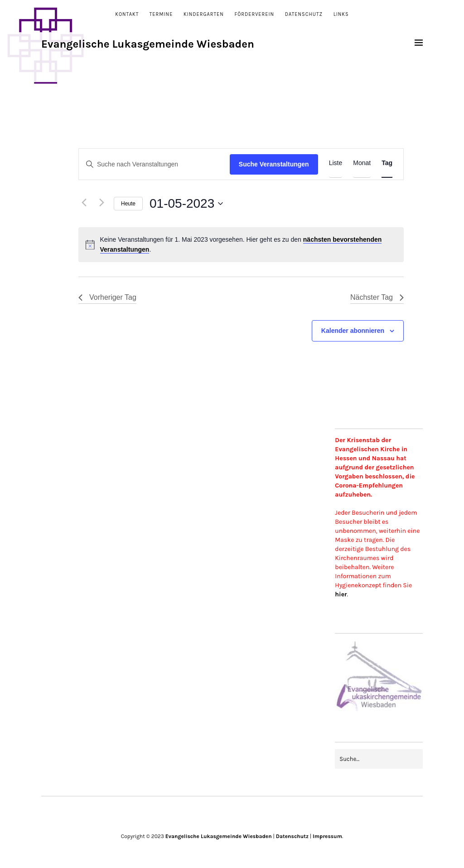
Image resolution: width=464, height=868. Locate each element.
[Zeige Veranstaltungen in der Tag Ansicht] (387, 163)
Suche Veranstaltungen (274, 164)
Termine (161, 14)
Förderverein (254, 14)
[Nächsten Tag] (101, 203)
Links (341, 14)
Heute (128, 204)
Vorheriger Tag (107, 297)
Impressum (327, 836)
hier (341, 594)
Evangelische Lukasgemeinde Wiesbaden (148, 44)
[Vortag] (84, 203)
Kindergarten (204, 14)
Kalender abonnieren (353, 331)
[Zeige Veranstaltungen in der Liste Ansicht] (336, 163)
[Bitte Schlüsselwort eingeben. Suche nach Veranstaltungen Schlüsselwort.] (154, 164)
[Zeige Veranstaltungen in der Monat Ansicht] (362, 163)
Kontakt (127, 14)
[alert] (241, 245)
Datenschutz (304, 14)
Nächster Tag (377, 297)
